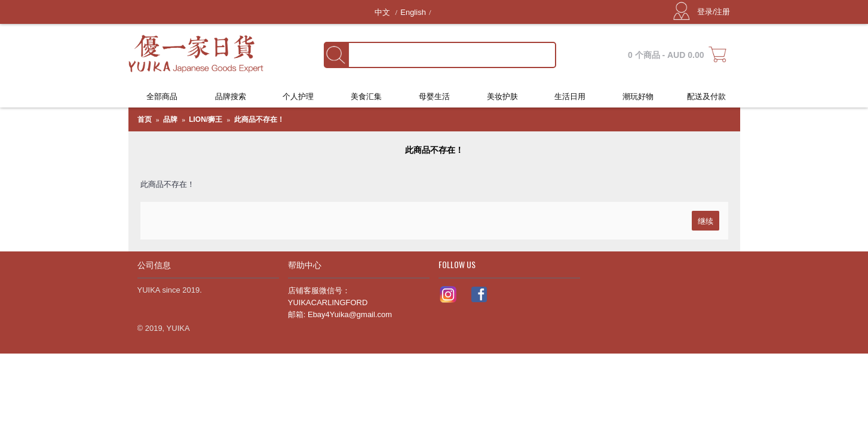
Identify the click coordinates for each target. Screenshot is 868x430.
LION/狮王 (206, 119)
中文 (384, 12)
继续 (706, 220)
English (413, 12)
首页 (145, 119)
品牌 (170, 119)
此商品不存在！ (259, 119)
